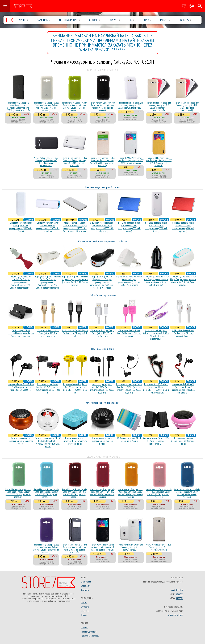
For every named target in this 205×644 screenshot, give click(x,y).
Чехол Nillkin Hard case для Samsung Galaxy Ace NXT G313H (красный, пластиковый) (187, 106)
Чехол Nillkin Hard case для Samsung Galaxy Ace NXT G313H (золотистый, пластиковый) (159, 106)
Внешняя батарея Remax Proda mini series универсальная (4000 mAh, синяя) (129, 227)
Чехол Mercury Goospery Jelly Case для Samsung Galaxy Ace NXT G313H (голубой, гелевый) (46, 493)
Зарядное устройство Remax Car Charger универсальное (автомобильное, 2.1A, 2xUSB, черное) (156, 281)
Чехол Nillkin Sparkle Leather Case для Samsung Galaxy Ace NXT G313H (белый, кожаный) (74, 162)
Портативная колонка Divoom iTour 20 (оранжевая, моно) (21, 441)
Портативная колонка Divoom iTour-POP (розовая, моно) (183, 441)
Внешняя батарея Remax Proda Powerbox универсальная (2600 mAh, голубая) (48, 227)
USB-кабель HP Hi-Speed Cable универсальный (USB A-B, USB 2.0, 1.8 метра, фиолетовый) (156, 335)
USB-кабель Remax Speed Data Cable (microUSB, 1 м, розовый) (129, 333)
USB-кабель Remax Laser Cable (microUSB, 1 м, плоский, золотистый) (48, 333)
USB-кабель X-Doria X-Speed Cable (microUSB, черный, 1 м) (75, 333)
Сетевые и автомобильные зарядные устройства (103, 241)
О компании (86, 582)
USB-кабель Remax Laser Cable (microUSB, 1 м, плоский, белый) (183, 333)
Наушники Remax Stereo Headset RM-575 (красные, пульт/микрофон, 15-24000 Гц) (48, 388)
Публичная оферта (175, 615)
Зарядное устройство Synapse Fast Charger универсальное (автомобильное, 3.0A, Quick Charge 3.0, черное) (102, 282)
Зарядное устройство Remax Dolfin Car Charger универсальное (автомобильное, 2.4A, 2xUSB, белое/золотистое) (48, 282)
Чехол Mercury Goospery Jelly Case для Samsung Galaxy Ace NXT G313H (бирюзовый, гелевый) (18, 493)
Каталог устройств (89, 632)
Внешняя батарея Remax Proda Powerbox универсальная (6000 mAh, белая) (156, 227)
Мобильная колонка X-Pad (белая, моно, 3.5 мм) (129, 440)
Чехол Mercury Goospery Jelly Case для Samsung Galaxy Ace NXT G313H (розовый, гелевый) (159, 493)
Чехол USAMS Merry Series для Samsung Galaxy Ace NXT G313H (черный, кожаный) (102, 547)
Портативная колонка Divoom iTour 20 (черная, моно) (102, 441)
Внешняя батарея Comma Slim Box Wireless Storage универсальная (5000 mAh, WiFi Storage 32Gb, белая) (75, 227)
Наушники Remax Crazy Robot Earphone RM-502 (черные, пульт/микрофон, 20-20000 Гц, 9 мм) (129, 388)
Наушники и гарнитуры (103, 349)
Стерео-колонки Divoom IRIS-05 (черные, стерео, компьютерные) (156, 441)
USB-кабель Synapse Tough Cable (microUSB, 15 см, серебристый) (102, 333)
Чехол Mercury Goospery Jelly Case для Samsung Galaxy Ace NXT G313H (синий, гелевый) (187, 493)
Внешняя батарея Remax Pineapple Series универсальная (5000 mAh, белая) (21, 227)
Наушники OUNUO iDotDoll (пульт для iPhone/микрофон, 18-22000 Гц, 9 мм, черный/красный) (156, 388)
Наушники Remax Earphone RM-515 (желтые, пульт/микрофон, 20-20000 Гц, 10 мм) (75, 388)
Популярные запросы (90, 636)
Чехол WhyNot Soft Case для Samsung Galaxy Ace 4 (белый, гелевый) (131, 547)
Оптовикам (86, 586)
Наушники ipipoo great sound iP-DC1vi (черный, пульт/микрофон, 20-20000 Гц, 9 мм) (102, 388)
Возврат (84, 615)
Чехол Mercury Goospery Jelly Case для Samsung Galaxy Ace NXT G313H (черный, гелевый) (102, 106)
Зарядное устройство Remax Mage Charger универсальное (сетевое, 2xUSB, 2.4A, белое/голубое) (183, 281)
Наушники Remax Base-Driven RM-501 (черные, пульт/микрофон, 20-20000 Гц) (21, 387)
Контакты (85, 590)
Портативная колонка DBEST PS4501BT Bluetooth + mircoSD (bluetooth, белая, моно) (48, 442)
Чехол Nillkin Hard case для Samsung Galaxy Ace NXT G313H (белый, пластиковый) (131, 105)
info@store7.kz (177, 590)
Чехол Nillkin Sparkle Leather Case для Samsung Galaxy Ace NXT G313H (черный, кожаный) (74, 548)
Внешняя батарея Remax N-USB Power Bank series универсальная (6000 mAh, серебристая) (102, 227)
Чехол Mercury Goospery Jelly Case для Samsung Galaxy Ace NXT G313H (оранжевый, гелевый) (131, 493)
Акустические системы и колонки (103, 403)
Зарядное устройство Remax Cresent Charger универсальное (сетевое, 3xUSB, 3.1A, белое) (129, 281)
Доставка (85, 607)
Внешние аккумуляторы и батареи (102, 187)
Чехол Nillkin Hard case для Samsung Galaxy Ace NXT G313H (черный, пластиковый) (46, 162)
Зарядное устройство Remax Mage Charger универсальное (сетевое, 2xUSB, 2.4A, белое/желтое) (75, 281)
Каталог (84, 627)
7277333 (179, 594)
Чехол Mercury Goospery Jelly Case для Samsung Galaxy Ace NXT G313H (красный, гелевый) (74, 493)
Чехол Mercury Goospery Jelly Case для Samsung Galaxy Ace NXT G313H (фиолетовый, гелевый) (46, 548)
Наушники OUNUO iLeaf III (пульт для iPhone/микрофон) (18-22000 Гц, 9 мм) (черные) (183, 388)
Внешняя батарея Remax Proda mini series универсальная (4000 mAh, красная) (183, 227)
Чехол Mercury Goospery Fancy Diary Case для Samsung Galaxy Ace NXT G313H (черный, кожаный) (18, 106)
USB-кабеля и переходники (103, 295)
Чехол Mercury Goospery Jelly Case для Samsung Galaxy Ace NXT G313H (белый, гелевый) (46, 106)
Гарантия (85, 611)
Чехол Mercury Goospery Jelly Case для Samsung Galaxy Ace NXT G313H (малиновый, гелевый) (102, 493)
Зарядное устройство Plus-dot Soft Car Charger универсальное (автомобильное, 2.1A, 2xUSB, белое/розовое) (21, 282)
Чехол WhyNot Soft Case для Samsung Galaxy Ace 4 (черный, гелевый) (159, 547)
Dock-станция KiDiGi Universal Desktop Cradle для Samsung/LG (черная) (21, 333)
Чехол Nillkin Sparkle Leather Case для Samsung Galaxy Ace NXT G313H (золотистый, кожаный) (102, 162)
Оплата (84, 602)
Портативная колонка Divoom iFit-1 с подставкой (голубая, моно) (75, 441)
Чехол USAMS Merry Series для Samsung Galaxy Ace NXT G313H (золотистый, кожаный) (159, 162)
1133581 (179, 598)
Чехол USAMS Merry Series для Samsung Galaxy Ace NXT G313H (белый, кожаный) (131, 160)
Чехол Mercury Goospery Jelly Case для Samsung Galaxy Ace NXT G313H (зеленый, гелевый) (74, 106)
